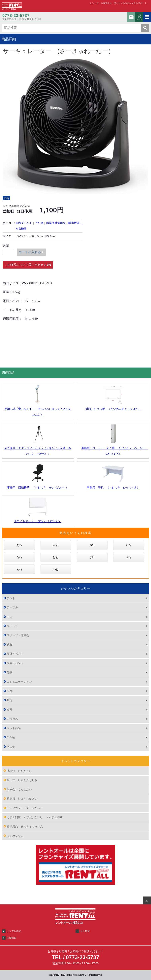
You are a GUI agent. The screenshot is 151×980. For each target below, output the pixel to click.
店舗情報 (12, 938)
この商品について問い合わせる (26, 265)
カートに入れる (30, 252)
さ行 (92, 545)
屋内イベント (24, 223)
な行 (19, 557)
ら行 (19, 569)
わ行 (56, 569)
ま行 (92, 557)
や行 (129, 557)
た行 (129, 545)
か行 (56, 545)
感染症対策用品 (56, 223)
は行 (56, 557)
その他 (39, 223)
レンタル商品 (14, 931)
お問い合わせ (131, 17)
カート (139, 19)
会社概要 (85, 931)
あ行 (19, 545)
